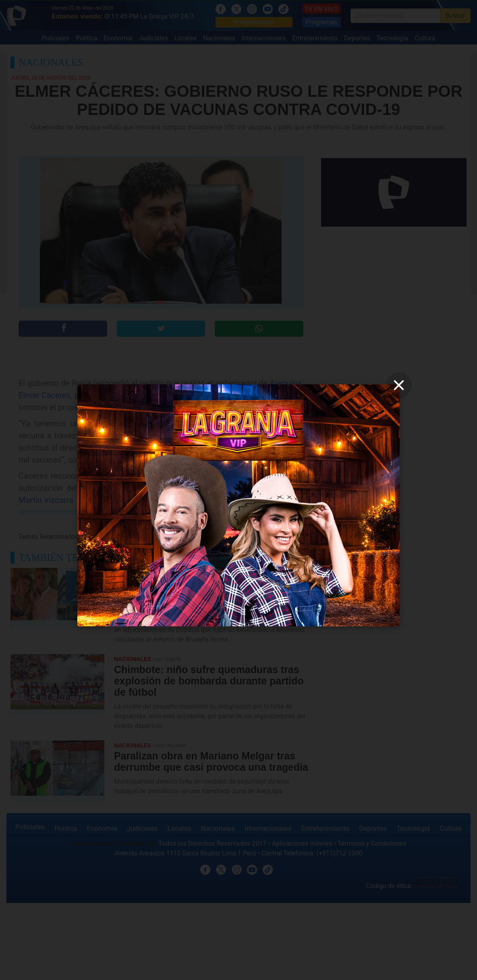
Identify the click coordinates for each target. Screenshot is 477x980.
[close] (399, 385)
